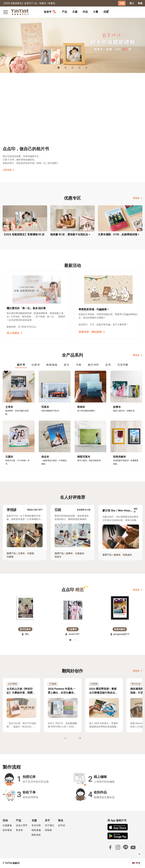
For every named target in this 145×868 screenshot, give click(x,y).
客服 (140, 3)
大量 (96, 12)
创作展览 (7, 830)
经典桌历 (127, 555)
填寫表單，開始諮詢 (92, 332)
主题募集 (7, 825)
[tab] (64, 12)
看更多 (138, 198)
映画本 (117, 555)
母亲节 (50, 12)
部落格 (48, 830)
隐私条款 (36, 835)
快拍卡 (58, 557)
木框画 (30, 553)
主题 (75, 12)
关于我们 (50, 825)
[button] (25, 608)
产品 (64, 12)
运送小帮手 (22, 825)
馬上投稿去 (15, 333)
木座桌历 (80, 553)
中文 (138, 863)
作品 (85, 12)
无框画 (10, 557)
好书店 (62, 825)
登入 (132, 3)
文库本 (21, 553)
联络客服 (36, 830)
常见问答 (36, 825)
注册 (122, 3)
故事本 (69, 553)
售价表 (19, 830)
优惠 (106, 12)
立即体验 (9, 170)
